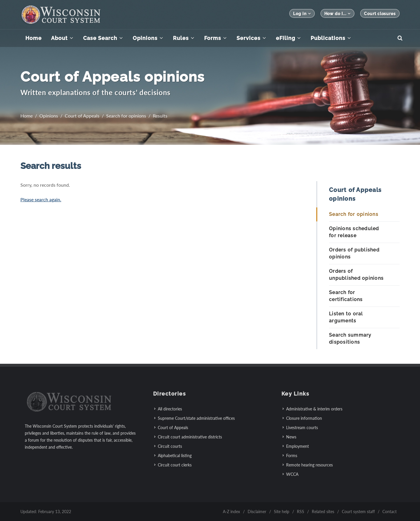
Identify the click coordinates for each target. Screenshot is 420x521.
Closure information (304, 418)
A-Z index (231, 511)
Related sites (323, 511)
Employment (297, 446)
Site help (282, 511)
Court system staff (358, 511)
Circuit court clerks (175, 465)
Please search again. (41, 199)
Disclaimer (257, 511)
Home (27, 116)
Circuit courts (170, 446)
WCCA (292, 474)
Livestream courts (302, 427)
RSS (301, 511)
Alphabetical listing (175, 455)
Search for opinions (126, 116)
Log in (302, 14)
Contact (390, 511)
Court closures (380, 14)
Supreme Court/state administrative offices (196, 418)
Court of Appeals (82, 116)
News (291, 437)
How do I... (338, 14)
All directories (170, 409)
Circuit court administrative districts (190, 437)
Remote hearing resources (309, 465)
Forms (292, 455)
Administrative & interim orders (314, 409)
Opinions (49, 116)
